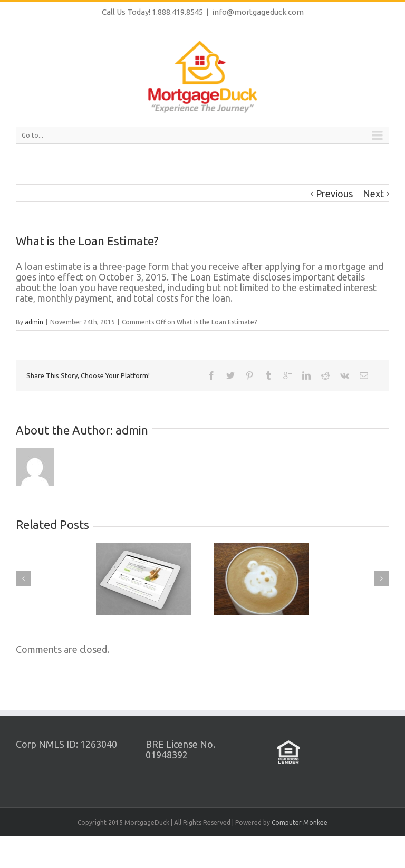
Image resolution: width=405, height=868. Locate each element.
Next (373, 194)
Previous (334, 194)
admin (34, 322)
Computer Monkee (300, 822)
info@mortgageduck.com (258, 12)
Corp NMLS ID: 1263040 (66, 744)
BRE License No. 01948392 (180, 749)
